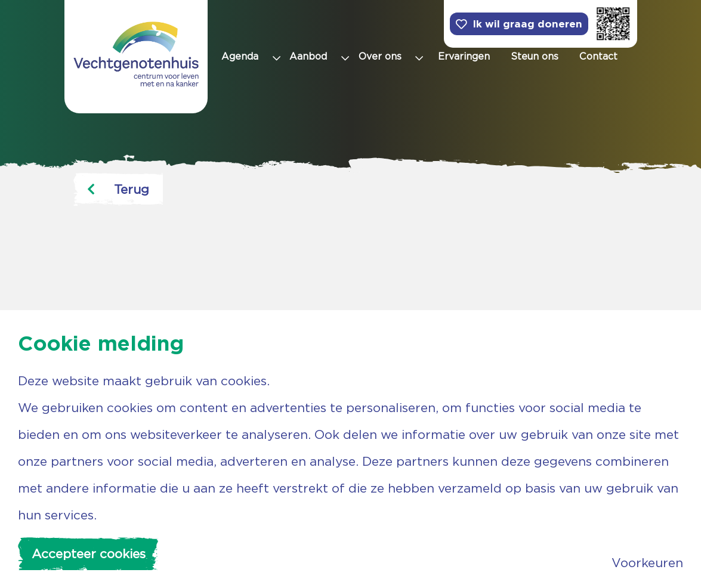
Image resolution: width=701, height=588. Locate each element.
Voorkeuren (647, 563)
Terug (118, 189)
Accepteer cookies (89, 554)
